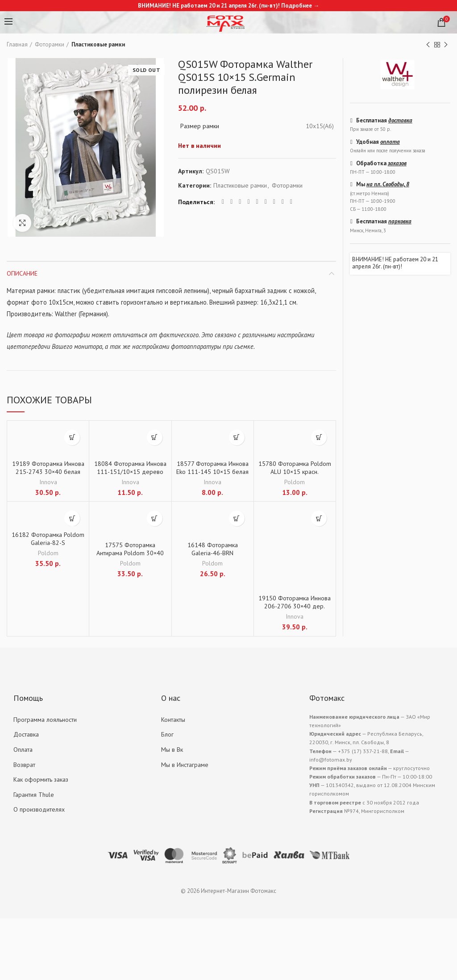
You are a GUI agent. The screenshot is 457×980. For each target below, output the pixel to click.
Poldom (295, 482)
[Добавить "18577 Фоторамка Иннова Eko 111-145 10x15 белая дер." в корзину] (237, 438)
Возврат (24, 765)
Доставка (26, 734)
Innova (48, 482)
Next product (446, 45)
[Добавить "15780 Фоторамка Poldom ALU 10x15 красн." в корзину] (319, 438)
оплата (390, 142)
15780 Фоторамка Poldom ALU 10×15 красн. (295, 468)
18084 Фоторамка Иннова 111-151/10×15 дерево (130, 468)
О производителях (39, 809)
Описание (22, 273)
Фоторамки (50, 44)
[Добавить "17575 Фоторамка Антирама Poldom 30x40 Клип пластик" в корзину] (155, 518)
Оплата (23, 750)
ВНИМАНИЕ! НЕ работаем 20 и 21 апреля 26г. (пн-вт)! (395, 263)
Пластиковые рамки (98, 44)
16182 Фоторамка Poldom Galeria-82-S (48, 539)
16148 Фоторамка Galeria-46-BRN (213, 549)
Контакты (173, 720)
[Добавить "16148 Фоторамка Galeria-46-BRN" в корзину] (237, 518)
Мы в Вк (172, 750)
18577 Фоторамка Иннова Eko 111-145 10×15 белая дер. (212, 472)
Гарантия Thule (34, 795)
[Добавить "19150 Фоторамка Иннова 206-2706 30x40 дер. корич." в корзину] (319, 518)
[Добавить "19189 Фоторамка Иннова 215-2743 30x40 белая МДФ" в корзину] (72, 438)
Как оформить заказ (41, 779)
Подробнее (297, 6)
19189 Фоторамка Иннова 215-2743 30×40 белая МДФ (48, 472)
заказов (397, 163)
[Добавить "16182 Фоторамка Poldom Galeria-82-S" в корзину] (72, 518)
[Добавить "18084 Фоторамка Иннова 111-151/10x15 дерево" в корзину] (155, 438)
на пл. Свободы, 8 (388, 184)
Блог (167, 734)
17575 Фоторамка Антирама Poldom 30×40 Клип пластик (130, 553)
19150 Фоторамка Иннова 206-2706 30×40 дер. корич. (295, 606)
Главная (17, 44)
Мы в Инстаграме (185, 765)
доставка (400, 120)
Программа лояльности (45, 720)
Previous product (428, 45)
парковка (400, 221)
